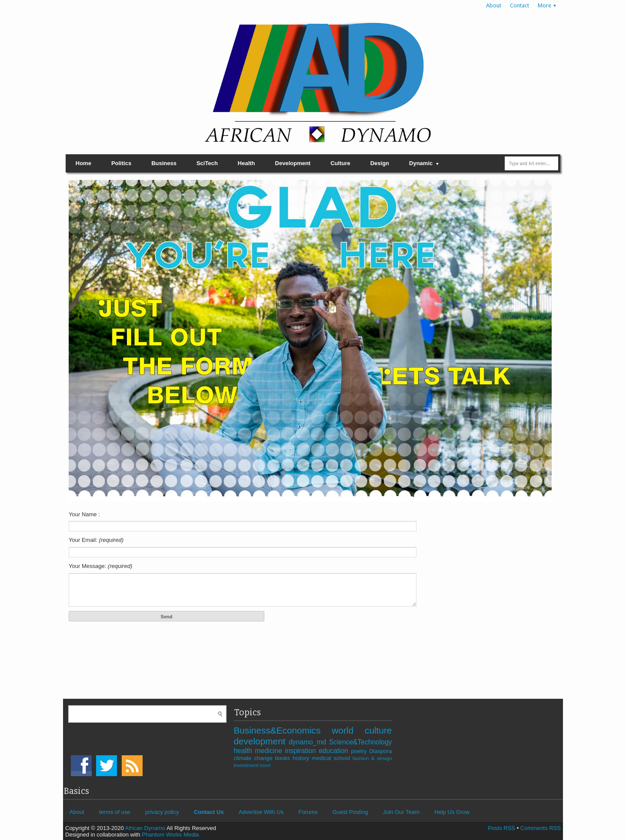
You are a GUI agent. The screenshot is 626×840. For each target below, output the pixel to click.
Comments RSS (541, 828)
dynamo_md (309, 742)
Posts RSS (501, 828)
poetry (360, 751)
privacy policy (162, 812)
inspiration (302, 751)
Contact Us (209, 812)
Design (380, 163)
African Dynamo (146, 828)
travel (265, 765)
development (261, 741)
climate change (254, 758)
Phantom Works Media (170, 835)
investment (246, 765)
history (302, 758)
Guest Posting (350, 812)
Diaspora (380, 751)
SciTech (207, 163)
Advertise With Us (261, 812)
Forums (308, 812)
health (244, 751)
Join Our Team (401, 812)
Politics (121, 163)
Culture (340, 163)
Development (293, 163)
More (544, 5)
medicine (270, 751)
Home (83, 163)
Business (164, 163)
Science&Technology (361, 742)
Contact (519, 5)
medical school (332, 758)
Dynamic (421, 163)
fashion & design (372, 758)
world (348, 730)
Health (246, 163)
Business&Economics (283, 730)
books (284, 758)
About (494, 5)
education (335, 751)
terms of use (115, 812)
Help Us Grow (452, 812)
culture (378, 730)
